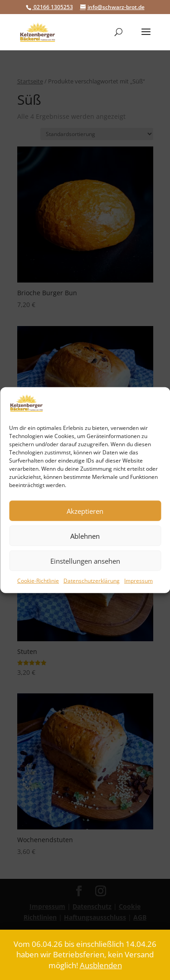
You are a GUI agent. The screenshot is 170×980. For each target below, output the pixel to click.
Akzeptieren (85, 511)
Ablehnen (85, 536)
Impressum (138, 581)
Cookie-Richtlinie (38, 581)
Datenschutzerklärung (92, 581)
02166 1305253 (53, 7)
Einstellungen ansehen (85, 561)
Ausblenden (101, 965)
